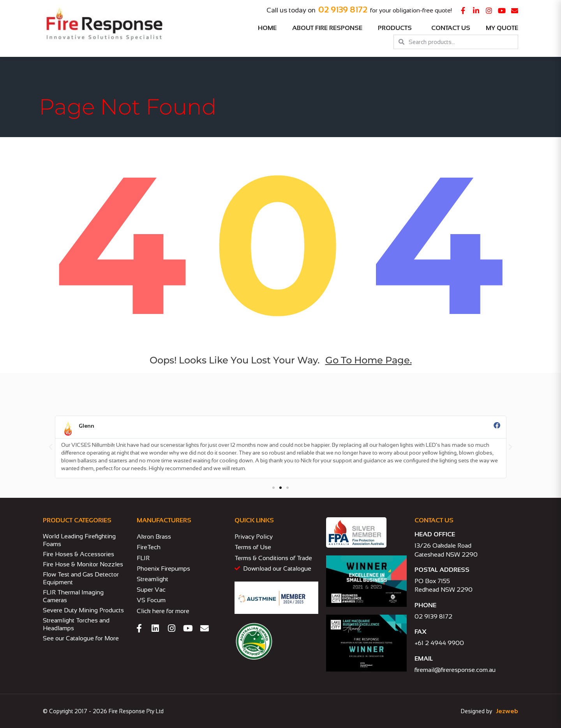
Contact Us (451, 28)
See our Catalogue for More (81, 638)
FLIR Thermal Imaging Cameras (73, 596)
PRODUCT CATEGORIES (77, 520)
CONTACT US (434, 520)
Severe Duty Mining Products (83, 610)
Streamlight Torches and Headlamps (76, 624)
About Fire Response (327, 28)
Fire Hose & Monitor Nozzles (83, 564)
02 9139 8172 (343, 10)
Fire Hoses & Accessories (79, 554)
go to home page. (369, 360)
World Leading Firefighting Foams (79, 540)
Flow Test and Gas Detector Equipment (81, 578)
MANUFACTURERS (164, 520)
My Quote (502, 28)
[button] (51, 447)
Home (267, 28)
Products (397, 28)
